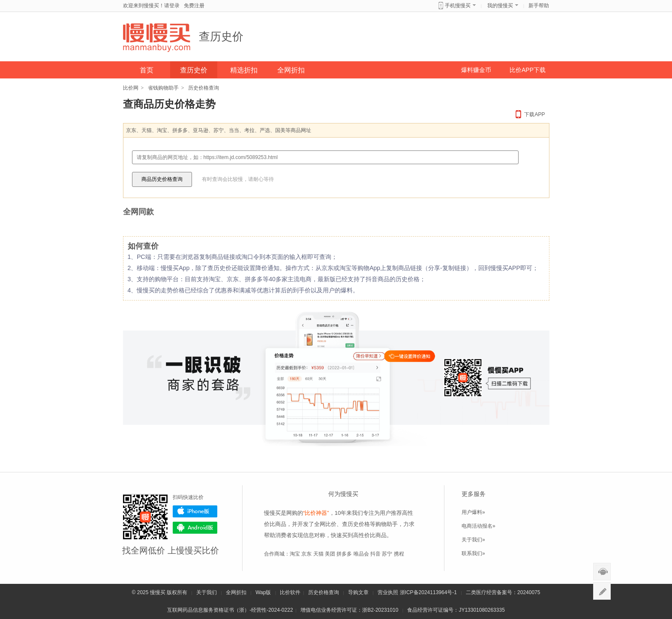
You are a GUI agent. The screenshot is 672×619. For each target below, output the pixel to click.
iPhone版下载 (195, 511)
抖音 (375, 554)
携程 (399, 554)
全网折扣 (291, 70)
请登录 (172, 6)
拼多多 (344, 554)
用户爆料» (473, 512)
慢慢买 (158, 592)
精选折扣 (244, 70)
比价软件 (290, 592)
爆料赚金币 (476, 70)
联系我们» (473, 553)
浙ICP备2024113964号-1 (428, 592)
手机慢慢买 (458, 6)
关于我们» (473, 540)
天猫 (318, 554)
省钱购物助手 (163, 88)
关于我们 (207, 592)
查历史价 (221, 36)
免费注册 (194, 6)
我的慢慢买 (500, 6)
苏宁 (387, 554)
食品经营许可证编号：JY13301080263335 (456, 610)
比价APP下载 (528, 70)
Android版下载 (195, 528)
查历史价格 (356, 524)
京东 (306, 554)
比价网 (131, 88)
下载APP (534, 114)
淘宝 (295, 554)
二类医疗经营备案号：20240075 (503, 592)
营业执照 (388, 592)
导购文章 (358, 592)
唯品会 (361, 554)
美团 (330, 554)
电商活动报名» (478, 526)
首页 (147, 70)
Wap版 (263, 592)
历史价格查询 (324, 592)
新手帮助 (539, 6)
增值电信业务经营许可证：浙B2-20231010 (349, 610)
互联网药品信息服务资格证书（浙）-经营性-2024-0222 (230, 610)
